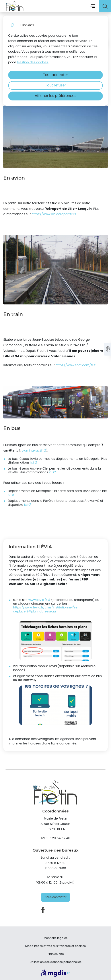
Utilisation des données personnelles (56, 962)
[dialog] (56, 61)
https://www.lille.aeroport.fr (52, 214)
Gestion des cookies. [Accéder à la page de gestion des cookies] (33, 62)
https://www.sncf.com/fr (74, 365)
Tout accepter (55, 75)
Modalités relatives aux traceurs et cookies (55, 946)
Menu (93, 6)
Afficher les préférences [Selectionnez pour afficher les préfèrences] (55, 96)
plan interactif (32, 451)
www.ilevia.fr (38, 600)
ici (32, 463)
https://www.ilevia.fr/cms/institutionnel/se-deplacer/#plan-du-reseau (46, 609)
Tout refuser (56, 85)
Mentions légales (56, 938)
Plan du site (56, 954)
